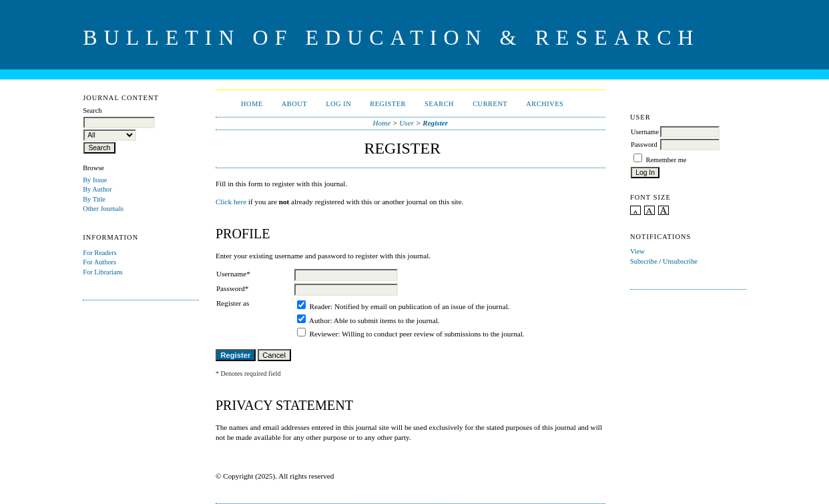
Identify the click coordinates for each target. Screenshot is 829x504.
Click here (231, 202)
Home (252, 104)
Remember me (666, 160)
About (294, 104)
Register (388, 104)
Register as (233, 303)
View (637, 251)
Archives (545, 104)
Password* (232, 288)
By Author (97, 189)
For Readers (100, 253)
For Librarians (103, 272)
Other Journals (103, 209)
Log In (338, 104)
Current (490, 104)
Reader (320, 306)
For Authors (99, 262)
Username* (233, 274)
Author (320, 320)
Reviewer (323, 334)
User (406, 123)
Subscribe (644, 261)
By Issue (95, 180)
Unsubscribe (680, 261)
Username (645, 132)
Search (439, 104)
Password (644, 145)
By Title (94, 199)
